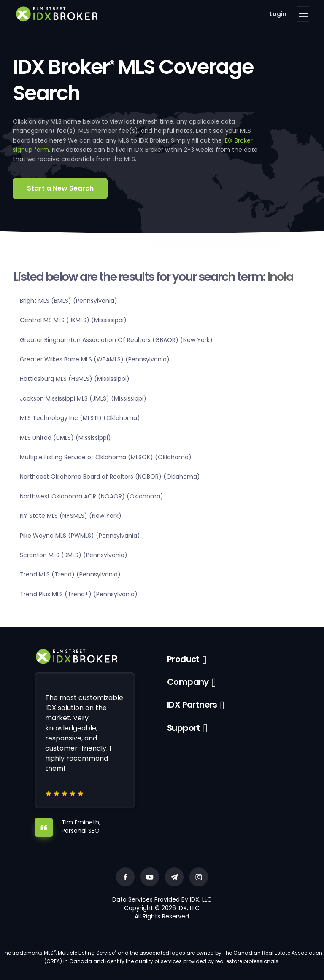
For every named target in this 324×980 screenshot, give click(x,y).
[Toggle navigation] (303, 14)
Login (278, 14)
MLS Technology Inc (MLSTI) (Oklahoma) (80, 418)
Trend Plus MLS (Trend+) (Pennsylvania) (79, 594)
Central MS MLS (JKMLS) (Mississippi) (73, 320)
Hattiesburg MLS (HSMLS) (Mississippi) (75, 379)
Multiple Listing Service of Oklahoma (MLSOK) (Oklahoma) (106, 457)
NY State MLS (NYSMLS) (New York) (71, 516)
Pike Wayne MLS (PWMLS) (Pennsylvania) (80, 536)
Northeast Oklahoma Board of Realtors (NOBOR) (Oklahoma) (110, 477)
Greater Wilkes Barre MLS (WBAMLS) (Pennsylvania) (95, 359)
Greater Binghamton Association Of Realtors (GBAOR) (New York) (116, 340)
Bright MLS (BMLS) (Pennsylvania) (69, 301)
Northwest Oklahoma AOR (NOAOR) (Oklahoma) (92, 496)
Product (183, 659)
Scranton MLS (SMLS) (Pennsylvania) (74, 555)
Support (184, 728)
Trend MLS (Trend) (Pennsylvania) (70, 574)
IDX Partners (192, 705)
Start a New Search (60, 188)
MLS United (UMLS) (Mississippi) (65, 438)
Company (188, 682)
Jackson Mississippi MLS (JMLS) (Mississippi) (83, 398)
